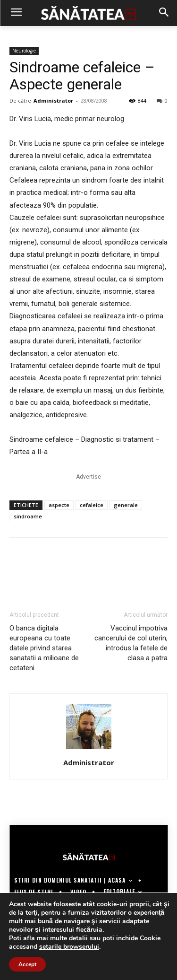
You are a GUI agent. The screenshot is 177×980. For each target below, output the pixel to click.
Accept (27, 964)
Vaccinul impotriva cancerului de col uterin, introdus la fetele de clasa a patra (131, 643)
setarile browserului (69, 947)
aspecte (59, 505)
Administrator (53, 101)
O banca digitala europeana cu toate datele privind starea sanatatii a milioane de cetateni (44, 648)
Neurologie (24, 51)
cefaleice (92, 505)
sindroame (28, 516)
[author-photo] (89, 749)
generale (126, 505)
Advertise (88, 477)
